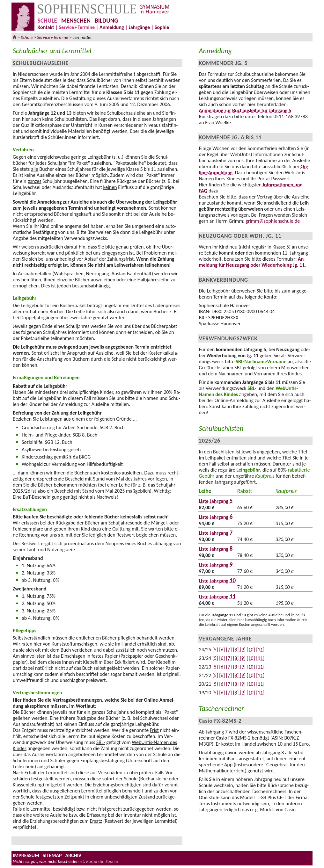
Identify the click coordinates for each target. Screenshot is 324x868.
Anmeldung (112, 27)
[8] (236, 650)
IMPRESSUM (26, 855)
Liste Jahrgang (216, 501)
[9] (243, 650)
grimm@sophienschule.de (273, 221)
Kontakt (46, 27)
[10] (251, 650)
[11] (260, 650)
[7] (229, 650)
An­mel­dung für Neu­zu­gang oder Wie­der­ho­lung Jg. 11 (252, 262)
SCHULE (47, 21)
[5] (215, 650)
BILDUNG (106, 21)
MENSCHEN (76, 21)
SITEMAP (52, 855)
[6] (222, 650)
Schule (27, 37)
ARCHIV (73, 855)
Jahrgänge (139, 27)
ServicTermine (77, 27)
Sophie (162, 27)
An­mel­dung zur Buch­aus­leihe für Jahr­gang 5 (245, 110)
